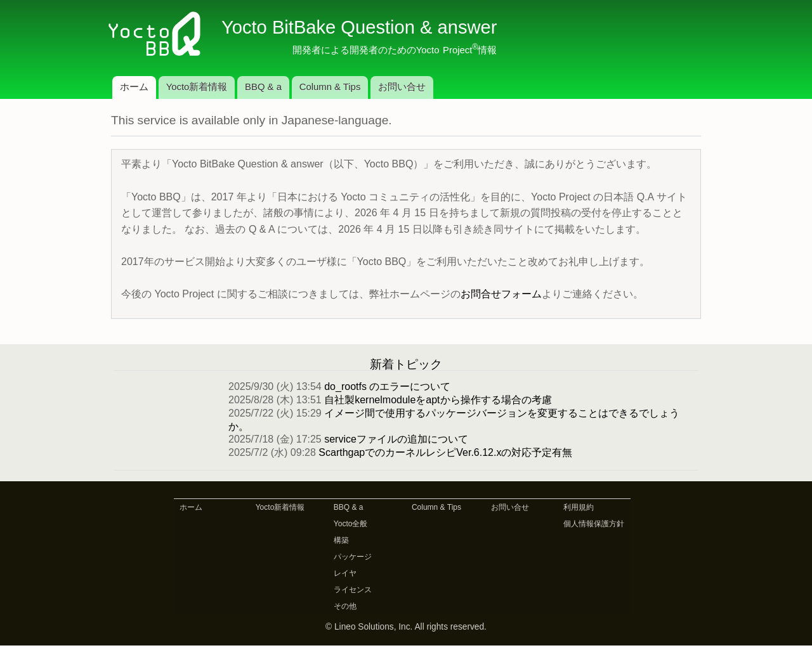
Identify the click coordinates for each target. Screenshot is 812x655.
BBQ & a (263, 87)
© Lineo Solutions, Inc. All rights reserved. (406, 627)
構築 (341, 540)
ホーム (134, 87)
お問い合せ (402, 87)
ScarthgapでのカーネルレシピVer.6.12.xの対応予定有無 (445, 452)
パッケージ (353, 557)
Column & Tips (330, 87)
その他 (345, 606)
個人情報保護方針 (594, 524)
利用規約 (579, 507)
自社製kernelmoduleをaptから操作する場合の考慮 (438, 400)
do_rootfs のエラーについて (387, 386)
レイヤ (345, 573)
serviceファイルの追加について (396, 439)
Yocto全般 (351, 524)
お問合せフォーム (501, 294)
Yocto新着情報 (197, 87)
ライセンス (353, 590)
